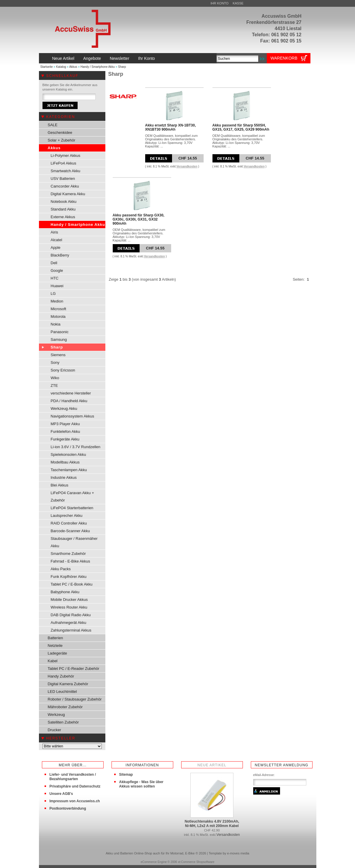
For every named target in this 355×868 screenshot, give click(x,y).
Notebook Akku (64, 202)
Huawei (57, 286)
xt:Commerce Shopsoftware (196, 862)
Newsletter (120, 58)
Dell (54, 263)
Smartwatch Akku (66, 171)
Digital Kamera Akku (68, 194)
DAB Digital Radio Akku (71, 615)
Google (57, 271)
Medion (57, 301)
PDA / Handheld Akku (69, 401)
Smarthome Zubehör (68, 554)
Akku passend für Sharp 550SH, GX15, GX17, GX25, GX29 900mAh (241, 127)
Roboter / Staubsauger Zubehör (75, 699)
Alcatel (57, 240)
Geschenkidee (60, 133)
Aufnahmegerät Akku (69, 623)
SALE (53, 125)
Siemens (58, 355)
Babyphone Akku (65, 592)
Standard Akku (63, 209)
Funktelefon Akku (66, 431)
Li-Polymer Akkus (66, 156)
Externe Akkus (63, 217)
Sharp (122, 67)
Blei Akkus (60, 485)
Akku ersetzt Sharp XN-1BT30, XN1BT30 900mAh (171, 127)
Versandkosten (187, 166)
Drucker (55, 730)
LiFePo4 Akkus (64, 163)
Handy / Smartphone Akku (98, 67)
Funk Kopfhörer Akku (69, 577)
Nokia (56, 324)
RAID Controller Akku (69, 523)
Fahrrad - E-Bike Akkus (71, 561)
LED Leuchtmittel (62, 692)
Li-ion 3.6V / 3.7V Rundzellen (76, 447)
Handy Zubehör (61, 676)
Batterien (55, 638)
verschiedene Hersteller (71, 393)
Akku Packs (61, 569)
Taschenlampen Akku (69, 470)
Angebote (92, 58)
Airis (54, 232)
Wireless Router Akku (69, 607)
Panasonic (60, 332)
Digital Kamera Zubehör (68, 684)
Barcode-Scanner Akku (70, 531)
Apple (56, 248)
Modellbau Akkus (65, 462)
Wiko (55, 378)
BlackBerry (60, 255)
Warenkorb (284, 58)
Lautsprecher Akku (67, 516)
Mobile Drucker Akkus (69, 600)
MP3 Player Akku (65, 424)
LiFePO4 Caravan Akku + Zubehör (72, 497)
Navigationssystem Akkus (72, 416)
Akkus (73, 67)
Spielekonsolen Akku (68, 454)
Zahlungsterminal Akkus (71, 630)
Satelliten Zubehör (63, 722)
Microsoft (59, 309)
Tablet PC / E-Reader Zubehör (74, 669)
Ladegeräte (58, 653)
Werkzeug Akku (64, 408)
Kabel (53, 661)
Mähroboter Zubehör (65, 707)
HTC (55, 278)
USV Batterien (63, 179)
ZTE (54, 385)
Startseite (47, 67)
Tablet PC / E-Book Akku (72, 584)
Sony (55, 363)
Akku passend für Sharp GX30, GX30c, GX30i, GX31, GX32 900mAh (139, 219)
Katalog (61, 67)
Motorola (58, 317)
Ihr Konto (220, 3)
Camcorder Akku (65, 186)
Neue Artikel (63, 58)
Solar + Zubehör (62, 140)
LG (53, 294)
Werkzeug (56, 715)
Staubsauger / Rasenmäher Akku (74, 542)
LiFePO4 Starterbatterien (72, 508)
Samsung (59, 340)
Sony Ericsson (63, 370)
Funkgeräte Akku (65, 439)
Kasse (238, 3)
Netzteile (55, 646)
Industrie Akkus (64, 477)
